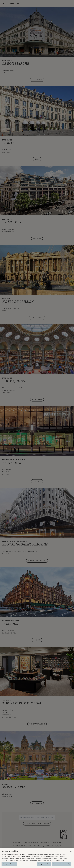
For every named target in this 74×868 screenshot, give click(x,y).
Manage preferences (9, 864)
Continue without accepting (62, 864)
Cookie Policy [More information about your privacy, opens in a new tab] (60, 860)
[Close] (71, 851)
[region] (37, 858)
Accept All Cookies (44, 864)
